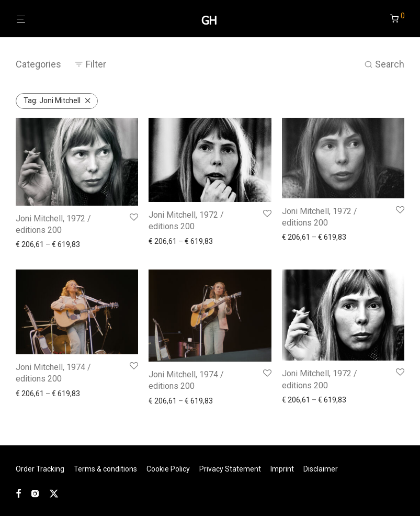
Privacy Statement (230, 469)
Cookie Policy (168, 469)
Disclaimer (321, 469)
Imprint (282, 469)
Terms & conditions (105, 469)
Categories (38, 64)
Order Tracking (40, 469)
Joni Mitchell (52, 100)
